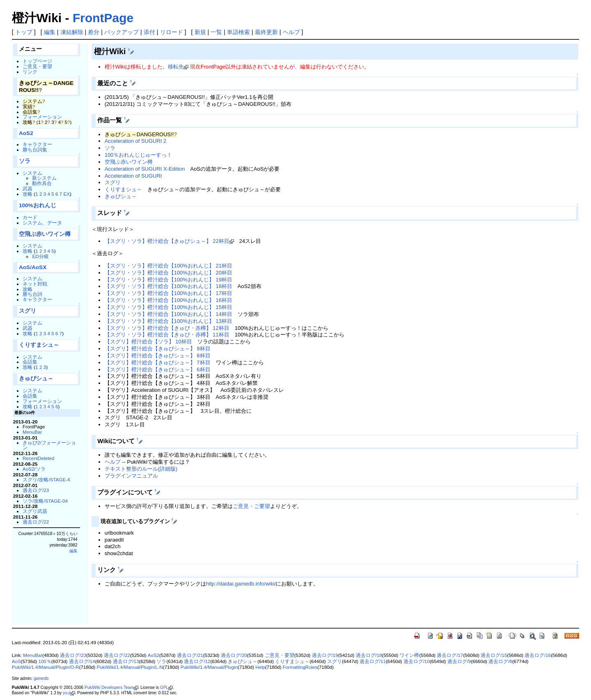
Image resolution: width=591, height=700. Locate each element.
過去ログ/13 (126, 661)
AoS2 (26, 133)
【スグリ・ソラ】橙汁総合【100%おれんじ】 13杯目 (168, 321)
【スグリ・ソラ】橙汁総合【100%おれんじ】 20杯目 (168, 273)
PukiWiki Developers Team (109, 687)
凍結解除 (72, 32)
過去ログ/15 (494, 655)
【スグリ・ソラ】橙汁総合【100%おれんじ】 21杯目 (168, 266)
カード (30, 217)
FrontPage (103, 18)
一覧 (216, 32)
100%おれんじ (38, 205)
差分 (94, 32)
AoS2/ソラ (34, 469)
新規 (200, 32)
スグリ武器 (35, 511)
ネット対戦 (35, 284)
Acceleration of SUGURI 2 (135, 141)
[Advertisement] (188, 611)
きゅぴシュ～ (36, 379)
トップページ (37, 61)
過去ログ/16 (538, 655)
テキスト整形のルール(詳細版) (141, 469)
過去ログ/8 (500, 661)
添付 (149, 32)
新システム (44, 178)
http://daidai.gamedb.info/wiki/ (241, 584)
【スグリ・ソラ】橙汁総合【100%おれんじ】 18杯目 (168, 286)
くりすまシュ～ (39, 345)
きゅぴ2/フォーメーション (49, 445)
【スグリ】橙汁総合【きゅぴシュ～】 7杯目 (158, 363)
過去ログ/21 (190, 655)
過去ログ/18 (369, 655)
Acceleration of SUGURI (133, 176)
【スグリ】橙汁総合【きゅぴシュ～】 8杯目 (158, 356)
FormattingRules (300, 667)
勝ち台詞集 (35, 150)
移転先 (176, 67)
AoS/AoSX (33, 267)
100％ (45, 661)
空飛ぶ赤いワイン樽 (45, 234)
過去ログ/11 (373, 661)
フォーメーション (42, 117)
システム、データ (42, 223)
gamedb (41, 678)
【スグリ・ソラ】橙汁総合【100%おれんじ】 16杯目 (168, 300)
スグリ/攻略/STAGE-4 (46, 479)
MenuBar (32, 432)
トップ (24, 32)
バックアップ (121, 32)
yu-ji (66, 693)
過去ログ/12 (197, 661)
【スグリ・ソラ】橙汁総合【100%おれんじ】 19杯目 (168, 280)
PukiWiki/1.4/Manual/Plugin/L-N (130, 667)
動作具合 (42, 183)
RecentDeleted (38, 458)
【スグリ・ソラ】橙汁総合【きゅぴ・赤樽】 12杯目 (167, 328)
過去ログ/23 (36, 490)
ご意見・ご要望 (251, 506)
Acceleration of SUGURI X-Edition (145, 169)
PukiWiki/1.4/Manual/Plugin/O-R (46, 667)
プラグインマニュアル (131, 476)
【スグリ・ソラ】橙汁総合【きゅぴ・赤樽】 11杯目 (167, 335)
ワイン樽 (409, 655)
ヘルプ (291, 32)
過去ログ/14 (82, 661)
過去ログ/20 (234, 655)
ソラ (25, 161)
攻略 (27, 194)
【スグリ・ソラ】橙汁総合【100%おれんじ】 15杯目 (168, 307)
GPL (164, 687)
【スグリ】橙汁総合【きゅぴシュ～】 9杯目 (158, 349)
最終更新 (266, 32)
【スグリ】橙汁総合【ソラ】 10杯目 (148, 342)
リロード (172, 32)
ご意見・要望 (37, 66)
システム (32, 173)
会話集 (30, 362)
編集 (50, 32)
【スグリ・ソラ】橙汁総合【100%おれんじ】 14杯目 (168, 314)
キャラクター (37, 144)
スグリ (27, 311)
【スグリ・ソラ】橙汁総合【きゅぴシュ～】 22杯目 (167, 241)
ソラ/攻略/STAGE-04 (45, 501)
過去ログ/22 (36, 522)
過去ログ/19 (325, 655)
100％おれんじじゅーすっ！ (139, 155)
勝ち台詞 (32, 294)
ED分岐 (40, 256)
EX (66, 194)
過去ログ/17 (450, 655)
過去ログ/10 (417, 661)
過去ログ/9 (459, 661)
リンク (30, 72)
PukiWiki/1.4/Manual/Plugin (209, 667)
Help (260, 667)
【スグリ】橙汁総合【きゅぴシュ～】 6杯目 (158, 369)
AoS (16, 661)
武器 (27, 189)
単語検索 (238, 32)
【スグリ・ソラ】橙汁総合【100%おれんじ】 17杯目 (168, 293)
